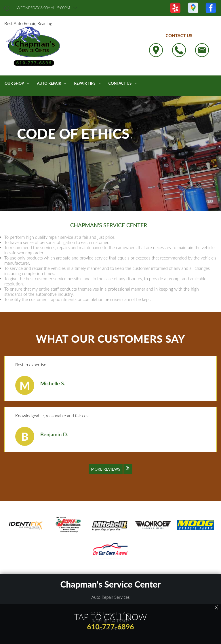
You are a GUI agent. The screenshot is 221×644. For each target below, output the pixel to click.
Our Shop (14, 83)
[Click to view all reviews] (110, 473)
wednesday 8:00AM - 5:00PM (43, 8)
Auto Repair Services (111, 597)
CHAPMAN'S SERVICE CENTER (109, 225)
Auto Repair (49, 83)
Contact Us (120, 83)
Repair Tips (85, 83)
